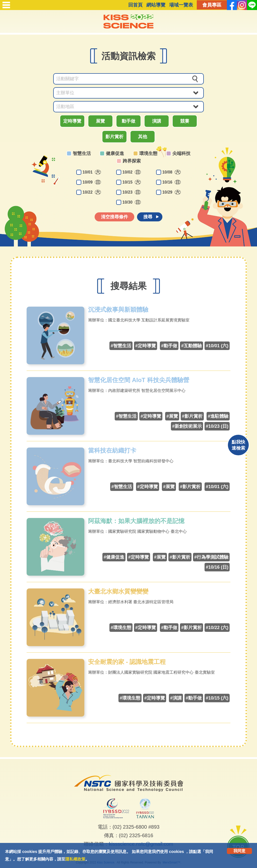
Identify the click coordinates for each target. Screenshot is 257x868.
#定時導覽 (146, 346)
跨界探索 (132, 161)
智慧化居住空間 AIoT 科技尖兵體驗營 (139, 380)
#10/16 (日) (217, 567)
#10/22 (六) (217, 628)
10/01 (92, 172)
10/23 (132, 192)
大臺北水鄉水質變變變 (118, 591)
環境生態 (148, 153)
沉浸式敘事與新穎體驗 (118, 310)
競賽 (185, 121)
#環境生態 (121, 628)
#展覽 (172, 416)
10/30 (132, 202)
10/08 (172, 172)
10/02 (132, 172)
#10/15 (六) (217, 698)
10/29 (172, 192)
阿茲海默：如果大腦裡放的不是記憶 (136, 521)
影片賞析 (114, 137)
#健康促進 (114, 557)
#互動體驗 (191, 346)
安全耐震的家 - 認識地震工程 (127, 662)
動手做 (128, 121)
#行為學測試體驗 (211, 557)
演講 (157, 121)
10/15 (132, 182)
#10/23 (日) (217, 426)
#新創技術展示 (187, 426)
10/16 (172, 182)
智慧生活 (82, 153)
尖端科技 (181, 153)
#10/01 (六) (217, 346)
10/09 (92, 182)
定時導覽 (72, 121)
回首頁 (135, 5)
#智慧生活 (121, 346)
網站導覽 (156, 5)
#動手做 (169, 346)
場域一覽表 (181, 5)
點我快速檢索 (238, 445)
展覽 (100, 121)
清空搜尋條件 (114, 217)
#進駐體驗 (218, 416)
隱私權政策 (75, 859)
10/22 (92, 192)
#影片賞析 (192, 416)
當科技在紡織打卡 (112, 451)
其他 (143, 137)
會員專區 (212, 5)
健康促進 (115, 153)
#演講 (176, 698)
